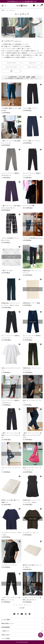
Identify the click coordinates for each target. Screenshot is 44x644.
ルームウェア (11, 10)
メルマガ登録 (6, 638)
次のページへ (34, 78)
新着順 (33, 77)
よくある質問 (6, 620)
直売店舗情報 (6, 627)
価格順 (28, 77)
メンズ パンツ (32, 63)
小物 (11, 71)
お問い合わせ (6, 635)
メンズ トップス (11, 63)
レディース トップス (11, 67)
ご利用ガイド (6, 631)
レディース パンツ (32, 67)
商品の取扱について (8, 623)
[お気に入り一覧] (34, 6)
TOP (3, 10)
